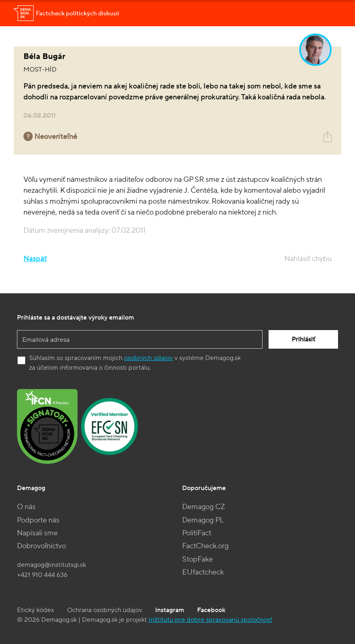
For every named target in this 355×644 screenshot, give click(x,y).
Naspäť (35, 259)
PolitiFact (197, 533)
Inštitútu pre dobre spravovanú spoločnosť (210, 620)
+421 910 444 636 (42, 575)
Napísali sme (37, 533)
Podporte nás (38, 520)
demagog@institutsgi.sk (51, 565)
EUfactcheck (203, 572)
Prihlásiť (303, 339)
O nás (26, 507)
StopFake (197, 559)
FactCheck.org (205, 546)
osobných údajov (148, 358)
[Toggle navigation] (330, 13)
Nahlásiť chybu (308, 259)
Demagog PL (203, 520)
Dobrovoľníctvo (41, 546)
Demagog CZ (204, 507)
